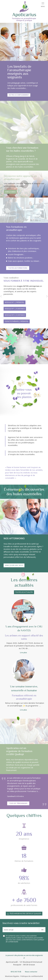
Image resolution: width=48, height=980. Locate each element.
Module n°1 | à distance (15, 309)
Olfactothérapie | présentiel (17, 321)
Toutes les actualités (24, 592)
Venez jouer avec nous (14, 565)
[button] (1, 297)
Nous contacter (31, 972)
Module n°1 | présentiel (15, 302)
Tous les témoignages (18, 803)
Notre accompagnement (19, 95)
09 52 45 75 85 (16, 972)
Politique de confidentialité (32, 976)
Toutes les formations (18, 268)
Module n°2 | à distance (15, 315)
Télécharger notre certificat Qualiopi (25, 913)
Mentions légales (12, 976)
